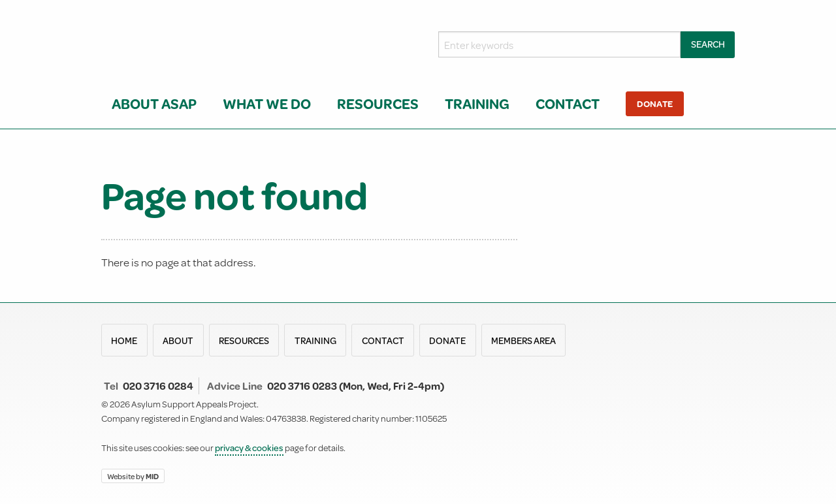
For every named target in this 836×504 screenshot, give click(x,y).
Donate (655, 104)
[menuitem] (157, 104)
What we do (267, 103)
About (178, 340)
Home (124, 340)
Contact (568, 103)
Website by (133, 476)
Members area (523, 340)
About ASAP (154, 103)
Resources (378, 103)
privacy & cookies (249, 448)
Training (477, 103)
